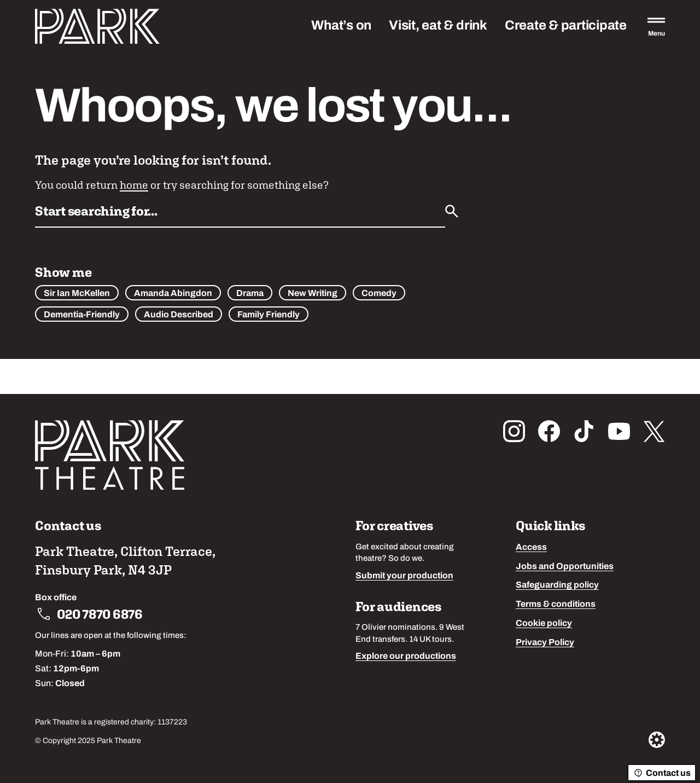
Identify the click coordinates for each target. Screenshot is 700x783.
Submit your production (404, 576)
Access (531, 548)
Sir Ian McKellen (77, 294)
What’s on (341, 26)
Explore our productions (406, 657)
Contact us (662, 773)
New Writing (313, 294)
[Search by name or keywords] (240, 214)
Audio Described (179, 315)
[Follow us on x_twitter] (654, 431)
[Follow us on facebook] (549, 431)
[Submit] (452, 211)
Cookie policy (544, 624)
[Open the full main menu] (656, 26)
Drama (250, 294)
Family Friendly (269, 315)
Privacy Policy (545, 643)
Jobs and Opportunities (565, 567)
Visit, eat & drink (438, 26)
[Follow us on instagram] (514, 431)
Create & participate (566, 26)
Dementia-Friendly (82, 315)
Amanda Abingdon (173, 294)
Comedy (379, 294)
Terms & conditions (556, 605)
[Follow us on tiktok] (584, 431)
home (134, 185)
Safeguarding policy (557, 585)
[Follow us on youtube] (619, 431)
